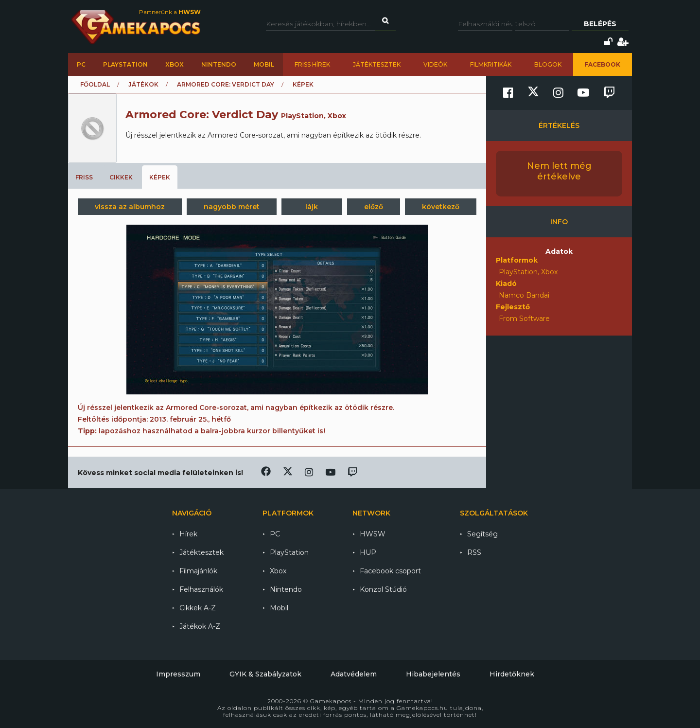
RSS (474, 552)
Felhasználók (201, 589)
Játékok (143, 84)
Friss (84, 177)
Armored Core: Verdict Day (226, 84)
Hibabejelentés (433, 674)
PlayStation (125, 64)
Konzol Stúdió (383, 589)
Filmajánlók (198, 571)
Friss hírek (312, 64)
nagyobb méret (232, 207)
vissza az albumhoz (130, 207)
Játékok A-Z (200, 626)
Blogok (548, 64)
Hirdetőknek (512, 674)
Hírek (188, 534)
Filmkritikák (491, 64)
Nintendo (219, 64)
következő (441, 207)
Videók (435, 64)
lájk (312, 207)
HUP (368, 552)
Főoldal (95, 84)
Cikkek (121, 177)
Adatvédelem (354, 674)
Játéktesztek (377, 64)
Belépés (600, 24)
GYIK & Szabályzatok (265, 674)
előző (374, 207)
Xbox (175, 64)
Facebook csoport (390, 571)
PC (81, 64)
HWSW (373, 534)
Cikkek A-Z (198, 608)
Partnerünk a (170, 12)
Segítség (482, 534)
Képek (160, 177)
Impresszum (178, 674)
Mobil (264, 64)
